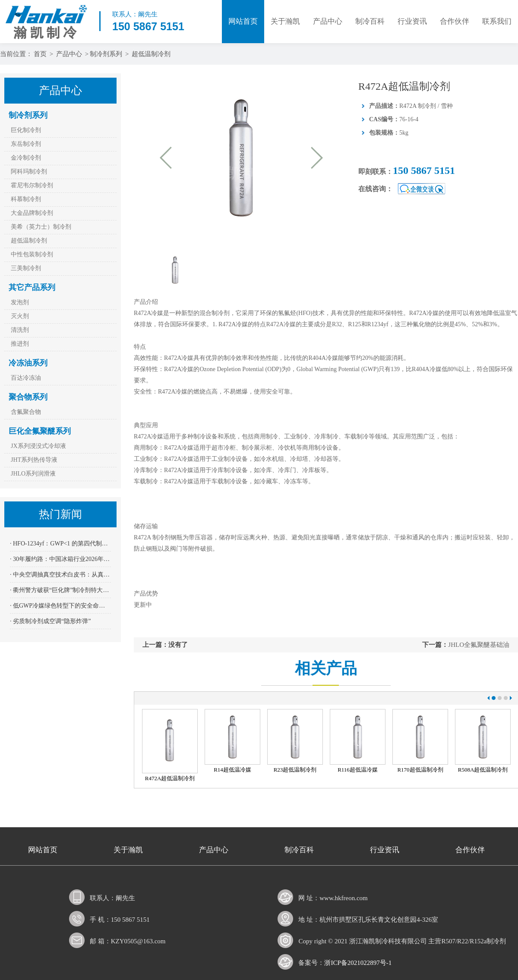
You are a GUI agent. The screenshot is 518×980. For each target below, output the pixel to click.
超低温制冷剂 (151, 54)
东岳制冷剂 (26, 144)
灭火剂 (20, 316)
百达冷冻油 (26, 378)
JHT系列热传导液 (34, 460)
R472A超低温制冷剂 (170, 778)
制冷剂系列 (106, 54)
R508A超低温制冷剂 (483, 770)
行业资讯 (412, 21)
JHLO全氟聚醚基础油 (479, 645)
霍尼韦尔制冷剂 (32, 185)
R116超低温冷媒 (358, 770)
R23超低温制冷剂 (295, 770)
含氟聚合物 (26, 412)
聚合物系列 (28, 397)
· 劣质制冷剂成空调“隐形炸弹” (50, 621)
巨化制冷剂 (26, 130)
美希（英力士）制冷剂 (41, 227)
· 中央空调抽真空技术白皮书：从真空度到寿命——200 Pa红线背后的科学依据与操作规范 (60, 575)
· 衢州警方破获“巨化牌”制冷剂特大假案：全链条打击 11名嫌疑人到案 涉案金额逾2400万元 (60, 590)
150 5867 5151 (424, 170)
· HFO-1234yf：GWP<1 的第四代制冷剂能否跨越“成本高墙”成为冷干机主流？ (60, 544)
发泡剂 (20, 302)
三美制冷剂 (26, 268)
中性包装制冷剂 (32, 254)
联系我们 (497, 21)
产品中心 (328, 21)
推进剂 (20, 344)
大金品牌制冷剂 (32, 213)
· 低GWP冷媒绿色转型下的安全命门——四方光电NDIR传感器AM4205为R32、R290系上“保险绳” (60, 606)
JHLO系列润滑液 (33, 474)
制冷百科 (370, 21)
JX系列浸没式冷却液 (38, 446)
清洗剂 (20, 330)
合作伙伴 (455, 21)
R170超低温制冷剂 (420, 770)
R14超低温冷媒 (232, 770)
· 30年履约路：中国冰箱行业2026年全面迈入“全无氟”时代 (60, 559)
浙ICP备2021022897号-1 (358, 963)
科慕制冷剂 (26, 199)
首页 (40, 54)
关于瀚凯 (285, 21)
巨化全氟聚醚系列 (40, 431)
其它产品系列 (32, 287)
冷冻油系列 (28, 363)
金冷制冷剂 (26, 158)
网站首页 (243, 21)
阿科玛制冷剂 (29, 172)
